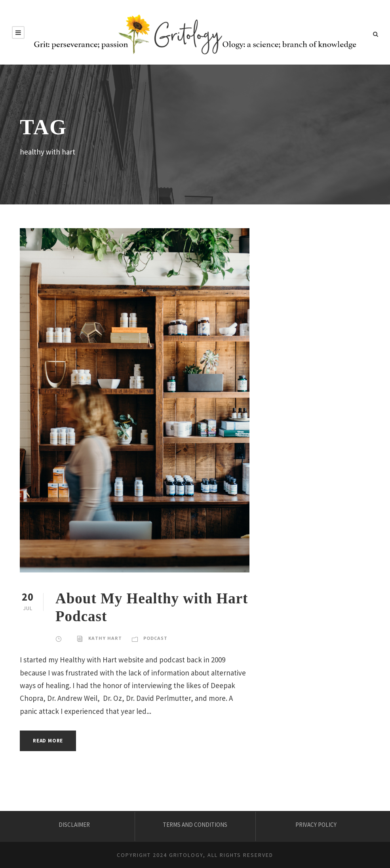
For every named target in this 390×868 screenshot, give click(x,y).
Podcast (155, 638)
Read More (48, 741)
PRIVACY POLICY (316, 825)
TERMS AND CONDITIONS (195, 825)
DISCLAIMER (74, 825)
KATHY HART (105, 638)
